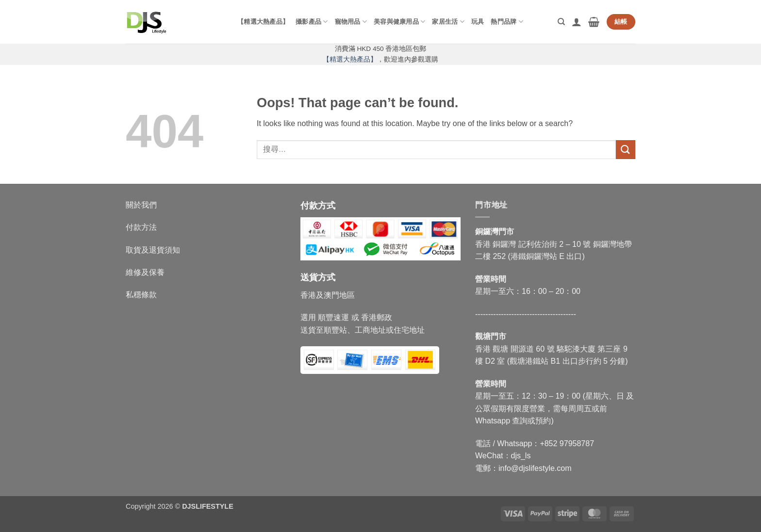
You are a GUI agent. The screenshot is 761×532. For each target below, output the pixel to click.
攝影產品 (312, 22)
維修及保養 (145, 272)
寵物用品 (351, 22)
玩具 (478, 22)
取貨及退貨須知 (153, 250)
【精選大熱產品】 (263, 22)
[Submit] (626, 150)
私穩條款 (141, 295)
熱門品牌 (507, 22)
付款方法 (141, 227)
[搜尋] (561, 22)
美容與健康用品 (399, 22)
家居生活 (448, 22)
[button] (577, 22)
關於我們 (141, 205)
